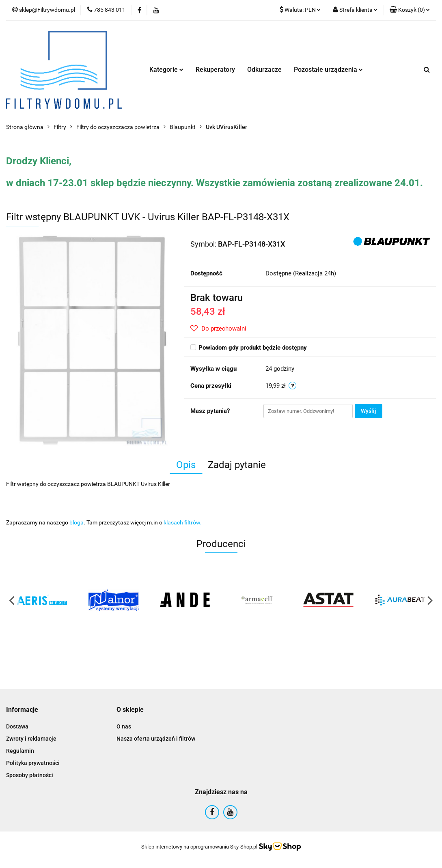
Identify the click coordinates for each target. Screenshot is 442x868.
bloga (77, 522)
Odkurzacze (264, 70)
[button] (410, 10)
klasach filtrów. (183, 522)
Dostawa (17, 726)
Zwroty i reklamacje (31, 739)
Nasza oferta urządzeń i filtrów (156, 739)
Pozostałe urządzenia (328, 70)
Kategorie (166, 70)
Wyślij (369, 411)
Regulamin (20, 751)
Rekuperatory (215, 70)
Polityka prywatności (33, 763)
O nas (124, 726)
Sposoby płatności (30, 775)
